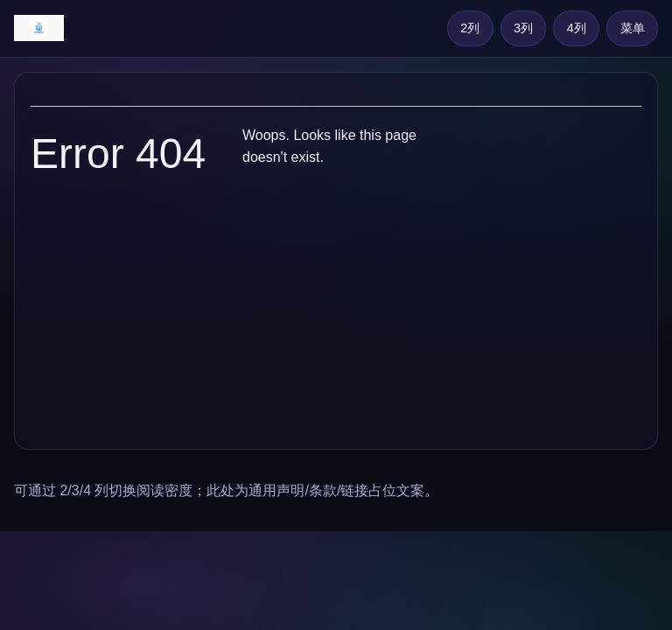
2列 (470, 28)
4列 (577, 28)
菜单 (633, 28)
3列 (523, 28)
